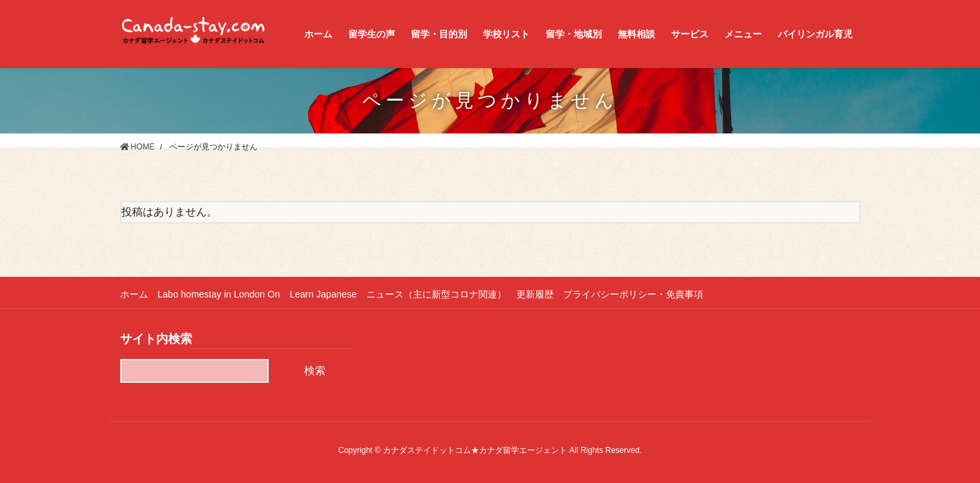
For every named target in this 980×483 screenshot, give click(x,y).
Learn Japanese (324, 294)
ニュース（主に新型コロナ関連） (438, 294)
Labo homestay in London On (219, 294)
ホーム (134, 294)
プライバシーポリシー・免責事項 (635, 294)
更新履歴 (536, 294)
